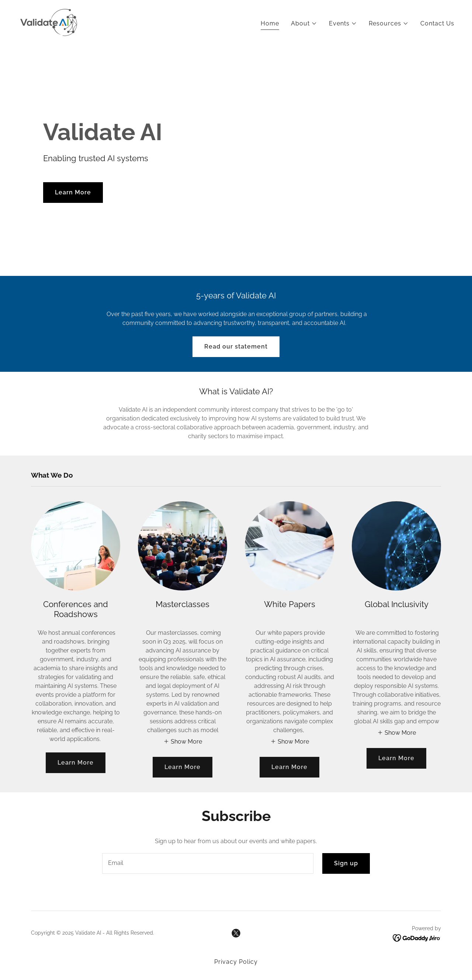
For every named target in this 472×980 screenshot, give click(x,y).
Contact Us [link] (437, 23)
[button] (304, 24)
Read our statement (236, 347)
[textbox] (208, 863)
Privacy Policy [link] (236, 962)
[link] (49, 22)
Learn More (73, 192)
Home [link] (270, 23)
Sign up (346, 863)
